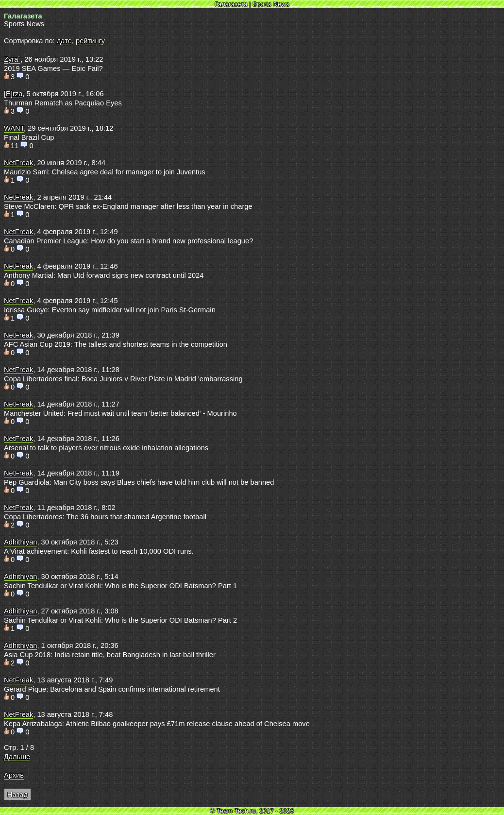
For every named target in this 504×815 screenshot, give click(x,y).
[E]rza (13, 94)
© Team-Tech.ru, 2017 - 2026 (252, 811)
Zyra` (12, 59)
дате (64, 41)
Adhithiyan (20, 542)
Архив (14, 775)
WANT (14, 128)
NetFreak (18, 163)
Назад (17, 795)
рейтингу (90, 41)
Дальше (17, 757)
